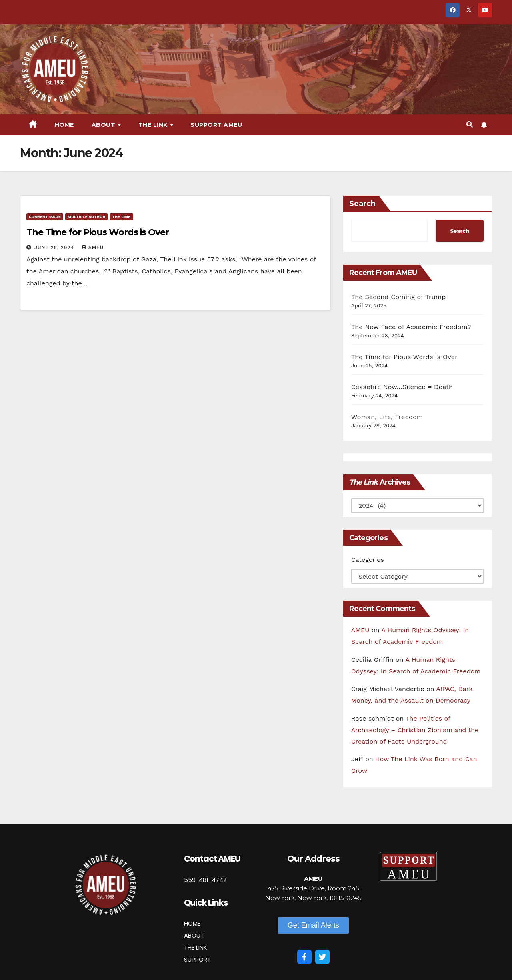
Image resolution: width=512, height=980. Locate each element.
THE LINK (196, 947)
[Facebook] (304, 957)
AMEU (93, 247)
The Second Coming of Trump (399, 297)
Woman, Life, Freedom (387, 417)
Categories (368, 560)
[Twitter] (322, 957)
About (104, 125)
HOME (192, 923)
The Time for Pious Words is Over (98, 232)
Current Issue (45, 217)
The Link (154, 125)
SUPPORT (197, 959)
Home (64, 125)
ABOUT (194, 935)
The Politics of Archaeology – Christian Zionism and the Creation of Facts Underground (415, 730)
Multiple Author (86, 217)
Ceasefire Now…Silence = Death (402, 387)
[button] (470, 125)
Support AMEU (216, 125)
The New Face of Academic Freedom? (411, 327)
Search (362, 204)
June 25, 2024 (55, 247)
